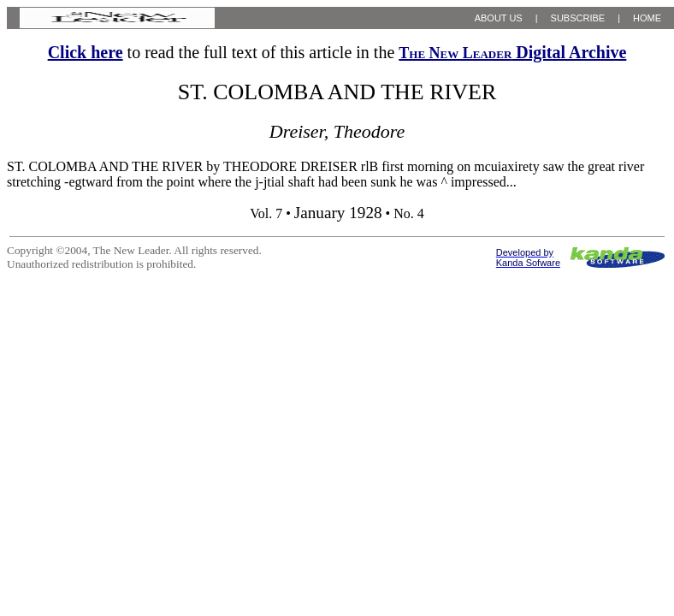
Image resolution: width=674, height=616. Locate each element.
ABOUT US (499, 18)
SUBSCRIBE (578, 18)
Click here (86, 52)
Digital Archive (512, 52)
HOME (647, 18)
